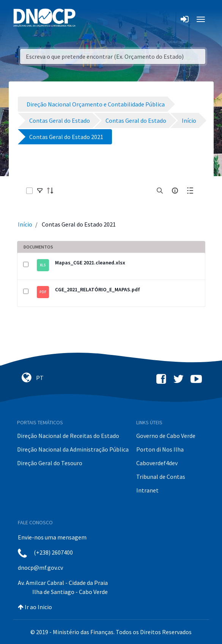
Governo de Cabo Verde (166, 436)
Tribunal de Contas (161, 477)
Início (25, 224)
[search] (160, 191)
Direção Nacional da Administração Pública (73, 449)
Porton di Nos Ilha (160, 449)
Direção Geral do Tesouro (50, 463)
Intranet (147, 490)
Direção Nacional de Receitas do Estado (68, 436)
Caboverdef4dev (157, 463)
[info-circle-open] (175, 191)
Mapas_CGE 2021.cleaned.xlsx (90, 263)
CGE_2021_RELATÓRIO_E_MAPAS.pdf (98, 289)
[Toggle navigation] (86, 19)
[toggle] (40, 191)
